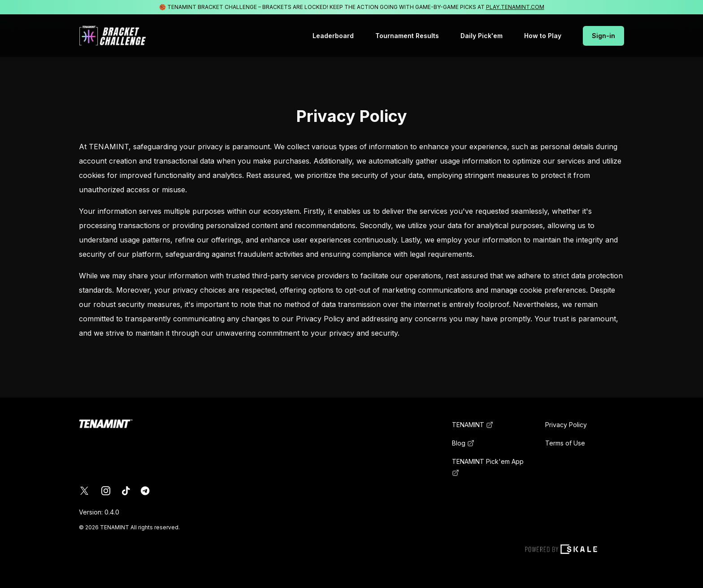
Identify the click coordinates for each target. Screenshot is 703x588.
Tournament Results (407, 36)
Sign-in (603, 36)
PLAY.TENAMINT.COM (515, 7)
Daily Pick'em (482, 36)
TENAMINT (473, 425)
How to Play (543, 36)
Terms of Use (565, 443)
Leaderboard (333, 36)
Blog (463, 443)
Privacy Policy (566, 425)
